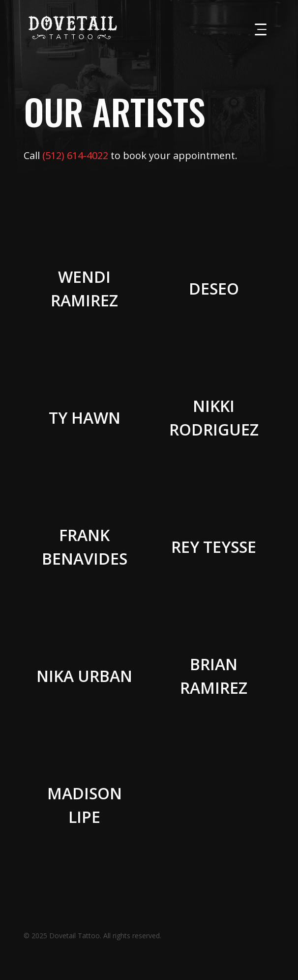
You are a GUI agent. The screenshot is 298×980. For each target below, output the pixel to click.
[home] (70, 27)
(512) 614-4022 (75, 155)
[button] (261, 29)
